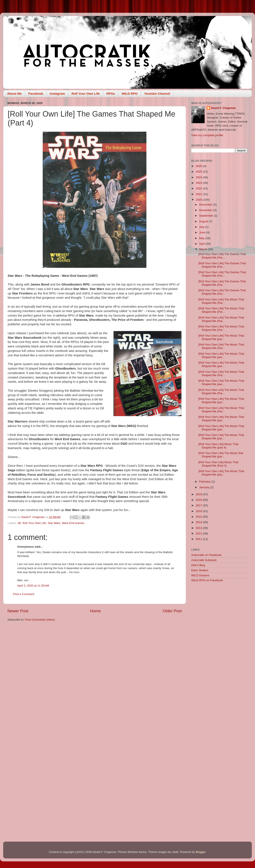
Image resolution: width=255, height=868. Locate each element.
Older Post (172, 611)
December (206, 205)
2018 (199, 500)
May (202, 238)
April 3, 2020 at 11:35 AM (33, 586)
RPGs (111, 94)
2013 (199, 528)
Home (95, 611)
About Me (14, 94)
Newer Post (18, 611)
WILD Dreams (200, 575)
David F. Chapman (223, 108)
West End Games (73, 523)
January (205, 487)
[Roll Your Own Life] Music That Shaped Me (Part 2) (218, 464)
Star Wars (54, 523)
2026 (199, 166)
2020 (199, 200)
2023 (199, 183)
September (207, 216)
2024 (199, 177)
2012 (199, 533)
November (206, 210)
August (204, 221)
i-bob (175, 852)
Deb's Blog (198, 565)
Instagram (57, 94)
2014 (199, 522)
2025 (199, 172)
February (205, 482)
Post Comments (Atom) (40, 620)
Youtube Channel (157, 94)
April (202, 244)
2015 (199, 517)
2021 (199, 194)
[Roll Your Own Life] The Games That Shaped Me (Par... (222, 256)
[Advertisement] (219, 616)
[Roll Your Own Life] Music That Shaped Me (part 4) (218, 446)
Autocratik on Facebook (206, 555)
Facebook (36, 94)
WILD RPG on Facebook (207, 580)
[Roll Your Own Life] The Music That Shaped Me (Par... (221, 301)
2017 (199, 505)
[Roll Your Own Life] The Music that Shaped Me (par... (221, 455)
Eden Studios (200, 570)
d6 (19, 523)
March (203, 249)
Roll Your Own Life (86, 94)
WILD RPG (130, 94)
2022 (199, 188)
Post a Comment (24, 594)
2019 (199, 494)
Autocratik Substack (204, 560)
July (202, 227)
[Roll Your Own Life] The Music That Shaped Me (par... (221, 337)
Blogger (201, 852)
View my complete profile (207, 135)
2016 (199, 511)
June (203, 232)
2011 (199, 539)
